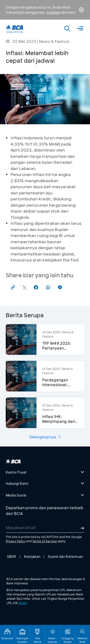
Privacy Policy (16, 541)
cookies (53, 12)
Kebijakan (32, 556)
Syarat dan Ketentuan (65, 556)
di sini (23, 603)
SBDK (12, 556)
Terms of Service (45, 541)
